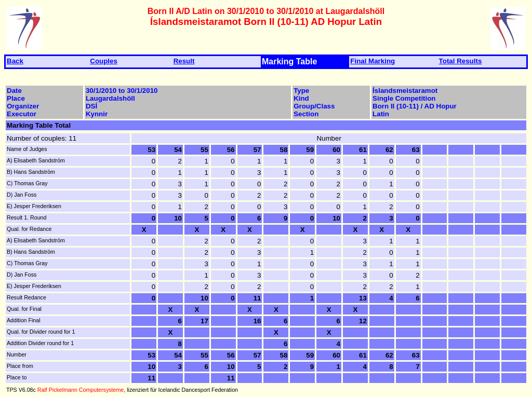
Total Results (461, 61)
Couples (104, 61)
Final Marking (373, 61)
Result (184, 61)
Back (15, 61)
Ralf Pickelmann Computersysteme (81, 390)
